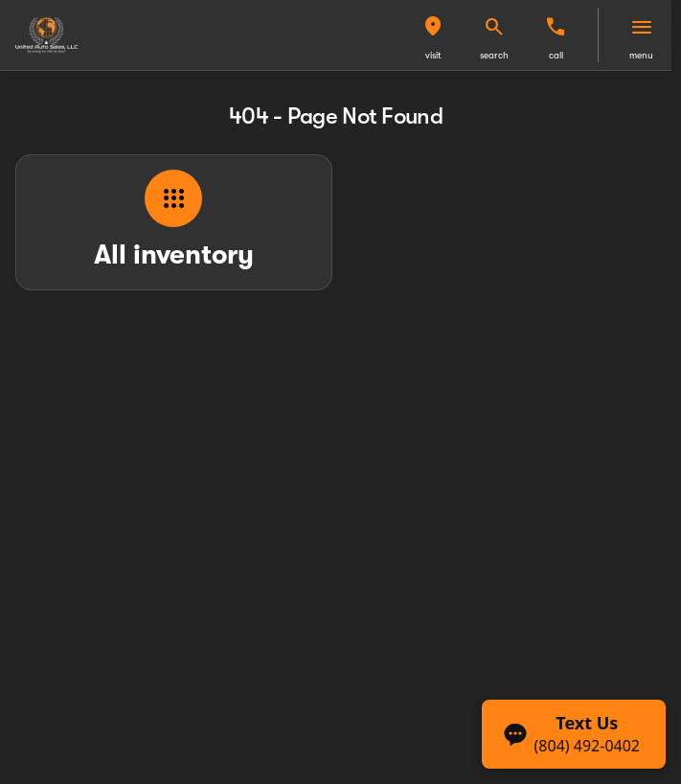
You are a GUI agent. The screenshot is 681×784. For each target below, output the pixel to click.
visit (433, 55)
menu (641, 55)
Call (556, 55)
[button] (433, 35)
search (494, 55)
